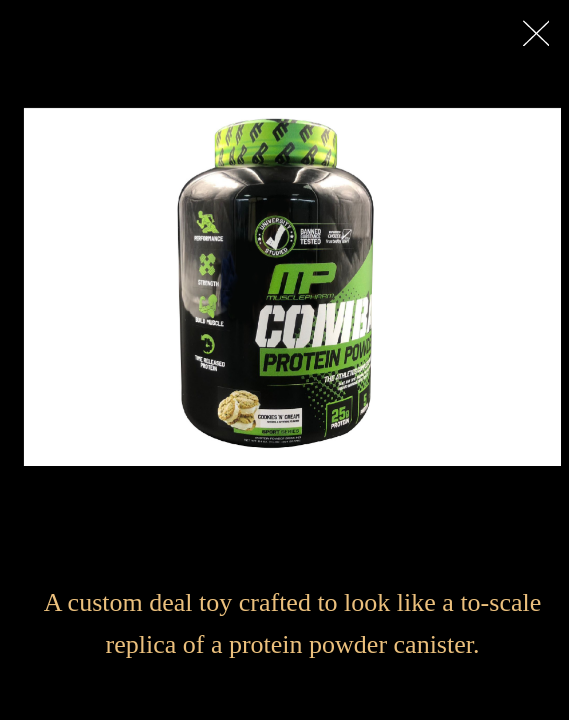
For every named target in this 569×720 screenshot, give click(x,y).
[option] (292, 287)
